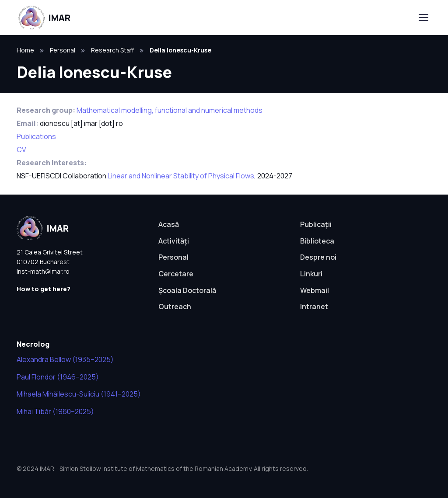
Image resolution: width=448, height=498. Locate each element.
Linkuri (311, 274)
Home (25, 50)
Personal (63, 50)
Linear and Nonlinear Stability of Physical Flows (181, 176)
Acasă (169, 224)
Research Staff (112, 50)
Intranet (314, 306)
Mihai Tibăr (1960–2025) (55, 411)
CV (21, 150)
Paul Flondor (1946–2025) (58, 377)
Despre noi (318, 257)
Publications (36, 136)
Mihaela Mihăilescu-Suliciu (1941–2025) (79, 394)
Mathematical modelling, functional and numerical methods (170, 110)
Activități (174, 241)
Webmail (315, 290)
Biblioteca (317, 241)
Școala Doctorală (187, 290)
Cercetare (176, 274)
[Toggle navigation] (423, 17)
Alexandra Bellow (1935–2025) (65, 359)
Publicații (316, 224)
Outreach (175, 306)
